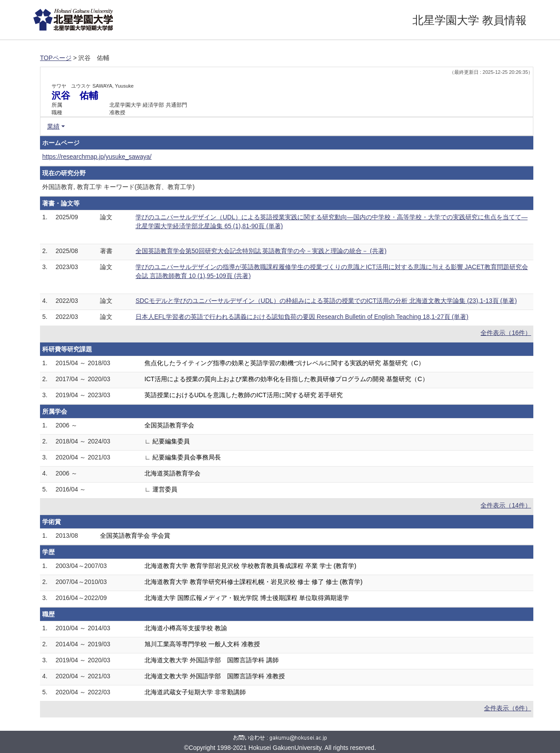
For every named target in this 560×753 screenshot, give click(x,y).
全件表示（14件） (506, 505)
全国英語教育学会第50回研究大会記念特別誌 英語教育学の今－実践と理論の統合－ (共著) (261, 251)
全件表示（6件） (508, 708)
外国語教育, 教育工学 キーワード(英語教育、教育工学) (118, 187)
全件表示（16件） (506, 333)
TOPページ (56, 58)
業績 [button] (53, 126)
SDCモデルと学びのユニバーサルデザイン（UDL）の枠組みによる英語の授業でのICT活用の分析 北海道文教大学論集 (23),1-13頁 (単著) (326, 301)
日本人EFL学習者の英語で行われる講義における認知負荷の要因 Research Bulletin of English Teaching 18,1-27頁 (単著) (302, 317)
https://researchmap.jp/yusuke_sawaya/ (97, 157)
